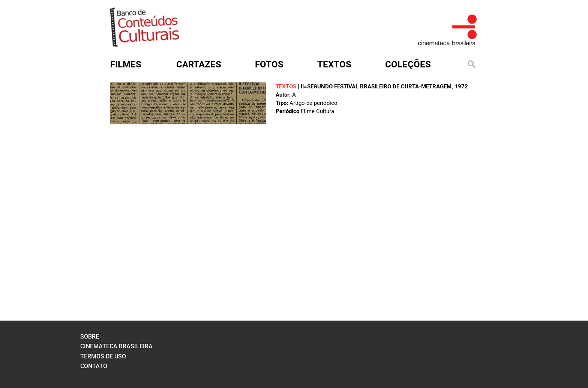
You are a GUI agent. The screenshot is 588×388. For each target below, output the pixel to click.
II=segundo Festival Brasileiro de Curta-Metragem (376, 87)
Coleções (408, 64)
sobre (90, 337)
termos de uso (103, 356)
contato (94, 366)
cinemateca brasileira (116, 346)
